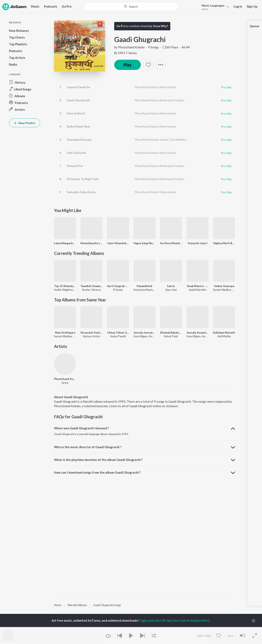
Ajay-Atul (171, 290)
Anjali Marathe (197, 290)
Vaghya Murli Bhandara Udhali (224, 243)
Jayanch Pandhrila (78, 87)
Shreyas (96, 290)
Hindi (205, 9)
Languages (213, 5)
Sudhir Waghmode (65, 290)
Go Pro (67, 6)
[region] (145, 605)
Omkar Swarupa (224, 286)
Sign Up (252, 6)
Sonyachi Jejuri (198, 243)
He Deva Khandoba (171, 243)
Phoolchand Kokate (131, 47)
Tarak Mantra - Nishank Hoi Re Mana (197, 286)
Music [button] (35, 6)
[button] (214, 7)
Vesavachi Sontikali (91, 333)
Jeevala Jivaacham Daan (197, 333)
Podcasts (51, 6)
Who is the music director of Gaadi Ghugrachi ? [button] (88, 447)
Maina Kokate (168, 87)
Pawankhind (144, 286)
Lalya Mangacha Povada (65, 243)
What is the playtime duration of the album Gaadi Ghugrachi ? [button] (98, 460)
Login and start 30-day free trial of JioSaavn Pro (175, 620)
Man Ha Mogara (65, 333)
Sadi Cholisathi (76, 153)
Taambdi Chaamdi (91, 286)
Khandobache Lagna (91, 243)
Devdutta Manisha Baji (147, 290)
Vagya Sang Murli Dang (144, 243)
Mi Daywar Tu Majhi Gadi (83, 179)
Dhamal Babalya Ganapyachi (171, 333)
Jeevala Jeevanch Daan (144, 333)
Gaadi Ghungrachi (78, 100)
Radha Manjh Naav (78, 127)
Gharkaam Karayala (79, 140)
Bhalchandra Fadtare (172, 100)
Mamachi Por (75, 166)
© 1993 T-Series (126, 53)
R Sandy (118, 290)
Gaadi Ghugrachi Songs (107, 605)
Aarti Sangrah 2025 (118, 286)
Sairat (171, 286)
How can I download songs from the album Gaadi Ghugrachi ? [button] (97, 472)
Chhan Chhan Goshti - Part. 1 (118, 333)
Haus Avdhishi (76, 113)
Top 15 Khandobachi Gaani (65, 286)
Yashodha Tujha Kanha (81, 192)
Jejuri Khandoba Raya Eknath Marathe (118, 243)
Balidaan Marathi (224, 333)
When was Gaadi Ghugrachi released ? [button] (81, 428)
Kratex (86, 290)
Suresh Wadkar (222, 290)
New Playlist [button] (25, 123)
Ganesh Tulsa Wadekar (173, 140)
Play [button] (128, 65)
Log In (238, 6)
